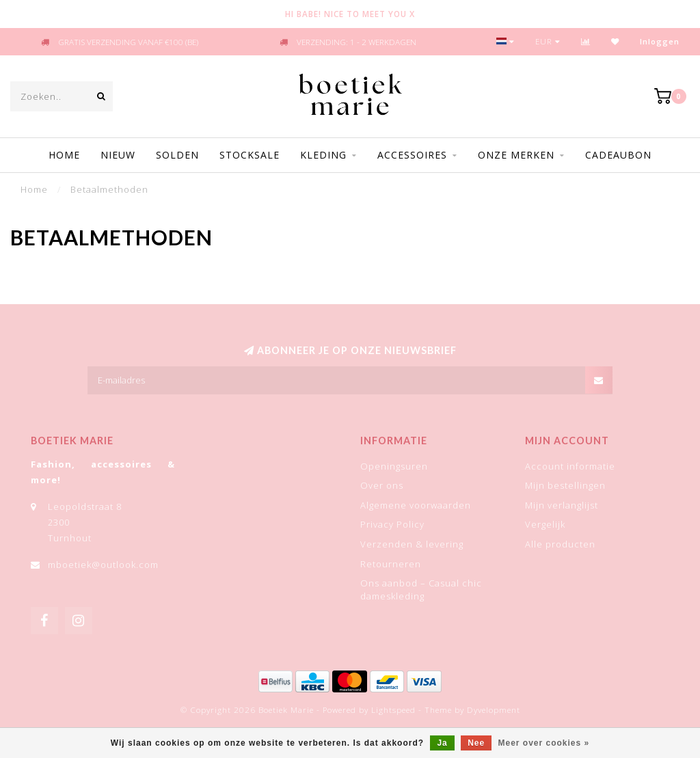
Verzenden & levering (412, 544)
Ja (442, 743)
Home (64, 155)
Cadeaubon (618, 155)
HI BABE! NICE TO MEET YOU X (350, 14)
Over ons (382, 485)
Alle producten (560, 544)
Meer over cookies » (544, 743)
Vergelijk (545, 524)
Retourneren (391, 564)
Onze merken (516, 155)
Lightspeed (393, 709)
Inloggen (660, 41)
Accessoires (412, 155)
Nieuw (118, 155)
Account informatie (570, 466)
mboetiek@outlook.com (103, 565)
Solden (177, 155)
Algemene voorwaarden (416, 505)
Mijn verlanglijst (562, 505)
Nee (476, 743)
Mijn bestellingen (565, 485)
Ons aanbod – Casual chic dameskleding (421, 590)
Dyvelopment (494, 709)
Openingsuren (394, 466)
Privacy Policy (392, 524)
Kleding (323, 155)
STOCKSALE (250, 155)
